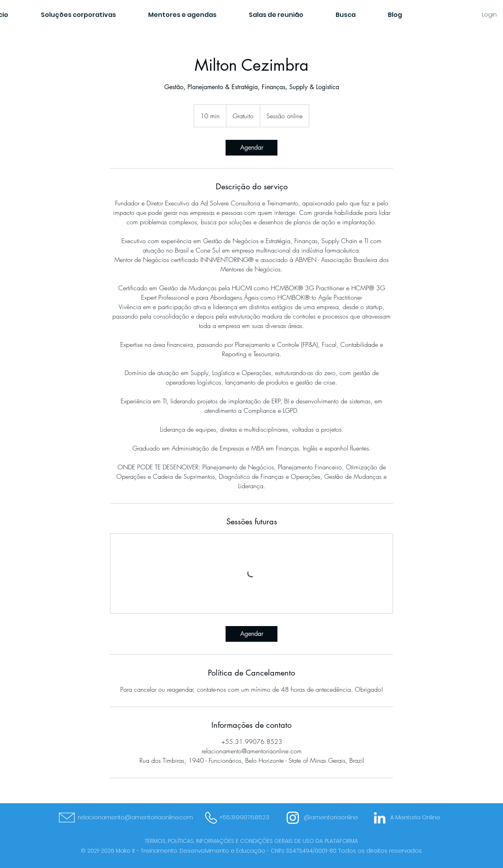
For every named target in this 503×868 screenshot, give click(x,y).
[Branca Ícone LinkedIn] (380, 818)
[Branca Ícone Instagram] (293, 818)
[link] (251, 148)
